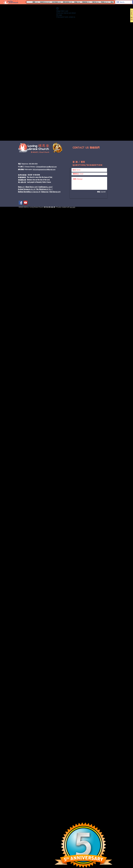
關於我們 (34, 187)
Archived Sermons (24, 189)
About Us (28, 187)
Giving (43, 192)
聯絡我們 (57, 192)
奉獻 (47, 192)
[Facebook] (21, 203)
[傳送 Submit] (99, 192)
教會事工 (48, 189)
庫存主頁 (32, 189)
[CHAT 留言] (132, 15)
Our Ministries (41, 189)
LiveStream (42, 187)
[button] (45, 2)
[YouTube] (26, 203)
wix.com (73, 207)
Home (20, 187)
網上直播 (49, 187)
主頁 (23, 187)
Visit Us (52, 192)
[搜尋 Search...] (122, 2)
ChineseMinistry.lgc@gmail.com (46, 167)
